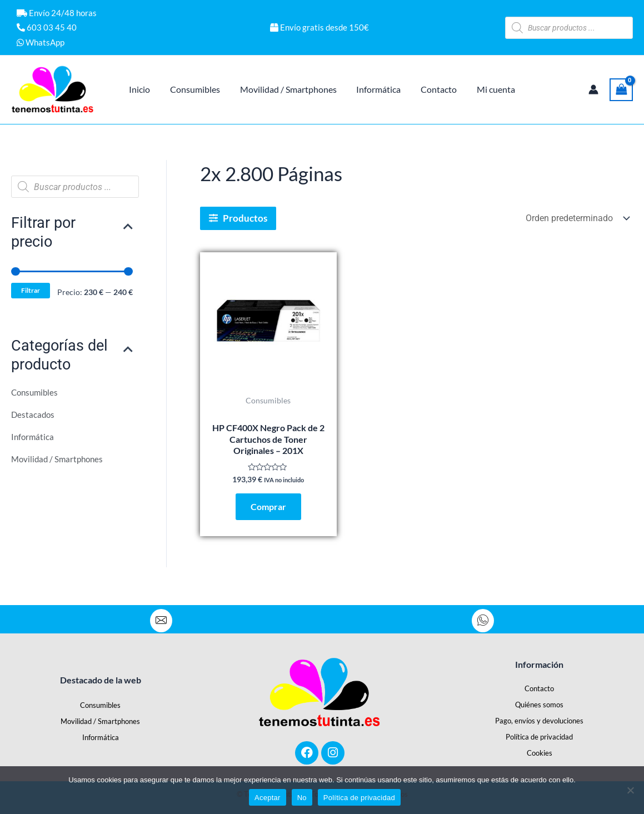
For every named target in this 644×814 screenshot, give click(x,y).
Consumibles (36, 393)
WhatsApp (41, 42)
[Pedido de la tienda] (577, 218)
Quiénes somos (539, 705)
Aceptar (268, 798)
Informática (33, 438)
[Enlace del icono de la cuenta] (593, 89)
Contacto (539, 688)
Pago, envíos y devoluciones (539, 721)
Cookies (540, 753)
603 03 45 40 (47, 27)
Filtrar (31, 291)
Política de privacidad (539, 737)
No (302, 798)
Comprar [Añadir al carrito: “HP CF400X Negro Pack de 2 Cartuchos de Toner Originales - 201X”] (268, 508)
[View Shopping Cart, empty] (621, 90)
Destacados (34, 415)
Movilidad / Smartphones (59, 460)
